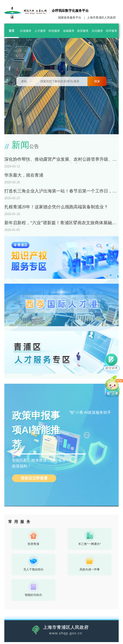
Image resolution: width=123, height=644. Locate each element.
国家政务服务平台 (70, 18)
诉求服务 (111, 31)
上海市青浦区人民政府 (101, 18)
